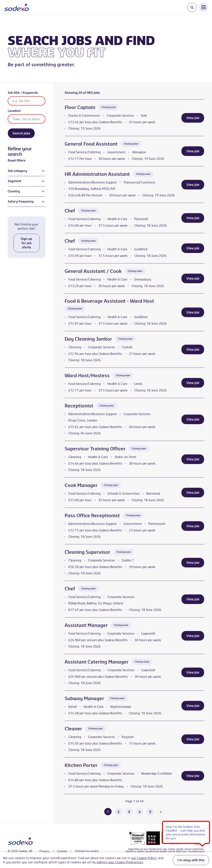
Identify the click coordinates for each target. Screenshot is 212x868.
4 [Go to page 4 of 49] (140, 812)
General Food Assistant (91, 144)
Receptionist (79, 406)
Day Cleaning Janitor (88, 339)
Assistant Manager (86, 625)
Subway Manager (84, 698)
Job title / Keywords (23, 93)
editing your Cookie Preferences (120, 862)
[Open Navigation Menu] (204, 7)
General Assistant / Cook (93, 271)
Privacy (44, 851)
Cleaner (73, 729)
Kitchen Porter (81, 765)
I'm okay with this (191, 860)
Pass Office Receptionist (92, 515)
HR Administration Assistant (97, 174)
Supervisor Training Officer (95, 449)
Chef (70, 211)
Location (14, 111)
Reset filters (17, 160)
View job (193, 118)
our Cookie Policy (144, 858)
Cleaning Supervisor (87, 552)
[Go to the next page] (161, 812)
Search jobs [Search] (21, 133)
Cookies (62, 851)
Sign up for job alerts (26, 243)
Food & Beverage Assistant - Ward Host (109, 301)
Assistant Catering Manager (97, 662)
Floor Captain (80, 107)
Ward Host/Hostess (87, 375)
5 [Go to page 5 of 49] (150, 812)
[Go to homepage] (16, 7)
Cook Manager (81, 485)
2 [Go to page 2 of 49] (119, 812)
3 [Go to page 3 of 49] (129, 812)
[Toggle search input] (192, 7)
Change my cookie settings (87, 851)
